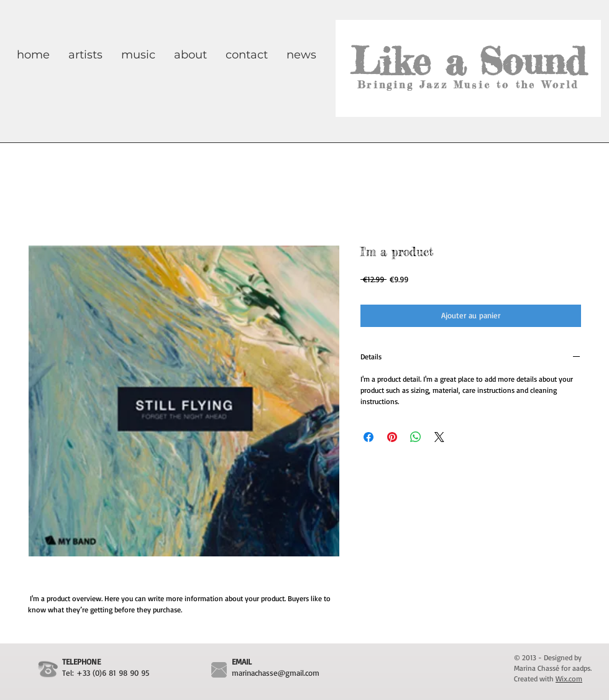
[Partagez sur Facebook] (369, 437)
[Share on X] (439, 437)
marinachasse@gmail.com (276, 673)
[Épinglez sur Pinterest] (392, 437)
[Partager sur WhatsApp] (416, 437)
